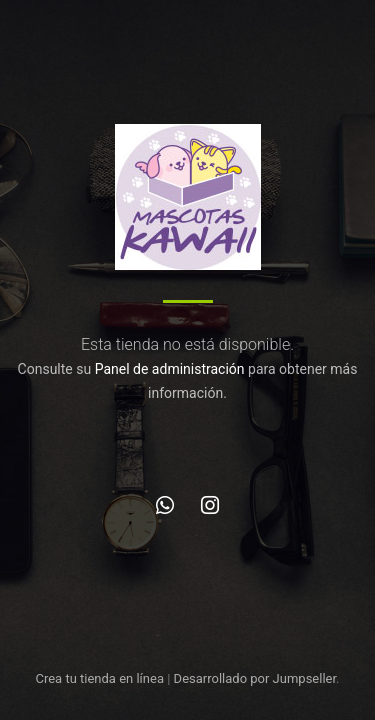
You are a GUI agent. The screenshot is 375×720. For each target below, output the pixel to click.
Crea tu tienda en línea (101, 678)
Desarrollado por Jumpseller (255, 678)
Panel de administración (170, 369)
